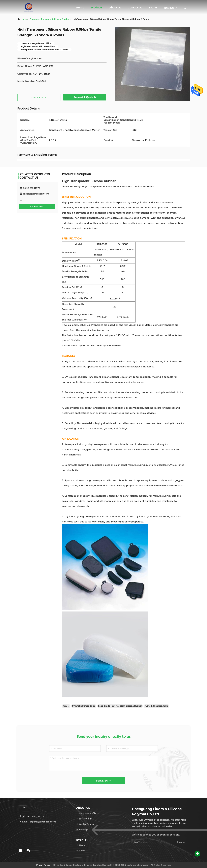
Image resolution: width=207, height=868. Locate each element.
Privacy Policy (43, 865)
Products (97, 8)
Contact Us (135, 8)
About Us (115, 8)
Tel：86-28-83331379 (32, 816)
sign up (180, 842)
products (34, 19)
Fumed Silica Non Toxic (156, 706)
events (153, 8)
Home (80, 8)
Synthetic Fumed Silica (84, 706)
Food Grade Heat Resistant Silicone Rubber (120, 706)
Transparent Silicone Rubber (55, 19)
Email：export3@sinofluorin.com (38, 822)
